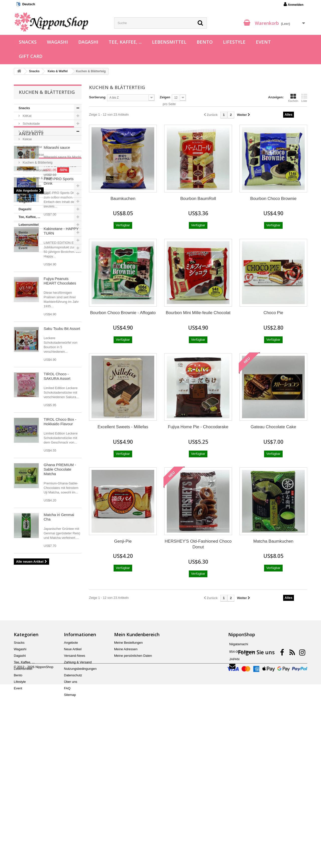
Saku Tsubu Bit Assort (62, 506)
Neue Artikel (35, 342)
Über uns (71, 823)
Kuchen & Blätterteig (37, 162)
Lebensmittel (169, 42)
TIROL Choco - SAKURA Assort (57, 553)
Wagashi (57, 42)
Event (263, 42)
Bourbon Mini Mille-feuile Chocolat (198, 313)
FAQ (67, 830)
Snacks (28, 42)
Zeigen (165, 97)
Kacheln (293, 98)
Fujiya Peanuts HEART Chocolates (60, 458)
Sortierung (97, 97)
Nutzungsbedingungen (80, 810)
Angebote (31, 267)
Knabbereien (31, 186)
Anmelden (294, 4)
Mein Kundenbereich (137, 776)
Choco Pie (273, 313)
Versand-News (75, 797)
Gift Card (31, 56)
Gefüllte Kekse (33, 155)
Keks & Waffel (32, 131)
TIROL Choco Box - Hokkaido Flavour (60, 599)
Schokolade (31, 124)
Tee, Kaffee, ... (125, 42)
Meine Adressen (126, 791)
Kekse (27, 139)
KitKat (27, 116)
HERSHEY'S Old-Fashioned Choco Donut (198, 544)
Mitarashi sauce (57, 281)
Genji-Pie (123, 541)
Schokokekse (32, 147)
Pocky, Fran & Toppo (37, 178)
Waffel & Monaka (35, 170)
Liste (304, 98)
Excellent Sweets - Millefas (123, 427)
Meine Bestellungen (128, 784)
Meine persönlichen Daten (133, 797)
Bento (205, 42)
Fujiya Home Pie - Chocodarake (198, 427)
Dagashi (88, 42)
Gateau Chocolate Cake (273, 427)
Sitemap (70, 836)
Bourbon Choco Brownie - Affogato (123, 313)
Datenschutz (73, 817)
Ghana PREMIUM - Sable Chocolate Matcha (60, 646)
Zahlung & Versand (78, 804)
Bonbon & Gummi (35, 194)
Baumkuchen (123, 199)
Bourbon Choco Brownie (273, 199)
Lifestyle (234, 42)
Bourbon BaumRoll (198, 199)
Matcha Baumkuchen (273, 541)
